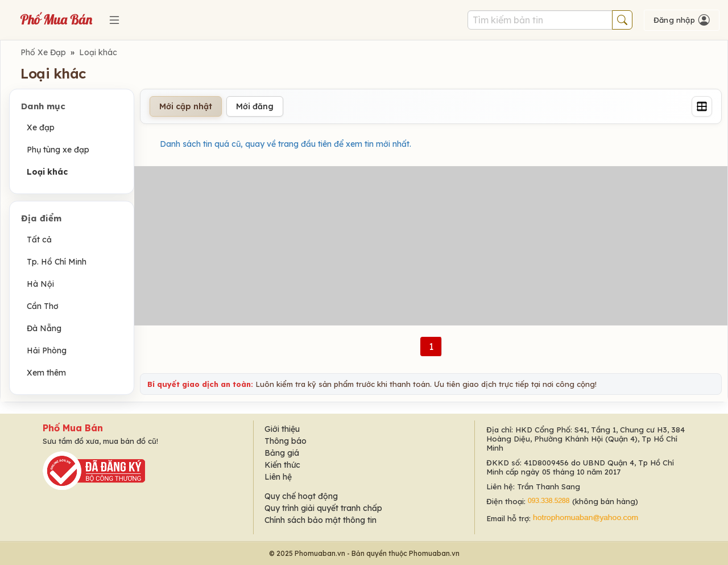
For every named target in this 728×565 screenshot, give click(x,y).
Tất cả (39, 240)
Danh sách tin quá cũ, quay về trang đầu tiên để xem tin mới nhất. (286, 144)
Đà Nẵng (44, 328)
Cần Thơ (43, 306)
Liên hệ (278, 477)
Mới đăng (255, 106)
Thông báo (286, 441)
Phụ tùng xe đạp (58, 150)
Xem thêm (46, 373)
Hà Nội (40, 284)
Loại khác (98, 52)
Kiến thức (282, 465)
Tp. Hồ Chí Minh (57, 262)
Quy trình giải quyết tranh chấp (323, 508)
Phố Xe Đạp (43, 52)
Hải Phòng (47, 350)
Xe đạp (41, 127)
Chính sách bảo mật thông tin (320, 520)
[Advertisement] (431, 246)
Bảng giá (282, 453)
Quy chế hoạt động (301, 496)
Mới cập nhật (186, 106)
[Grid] (702, 106)
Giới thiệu (282, 429)
